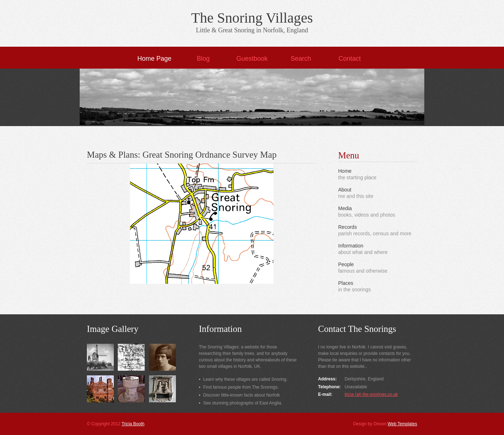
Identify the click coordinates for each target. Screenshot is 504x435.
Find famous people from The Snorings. (241, 387)
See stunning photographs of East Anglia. (243, 403)
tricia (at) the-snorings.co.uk (371, 394)
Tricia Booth (133, 424)
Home (345, 171)
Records (347, 227)
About (345, 190)
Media (345, 208)
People (346, 264)
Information (351, 246)
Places (346, 283)
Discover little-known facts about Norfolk (241, 395)
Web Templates (402, 424)
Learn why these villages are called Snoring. (245, 379)
